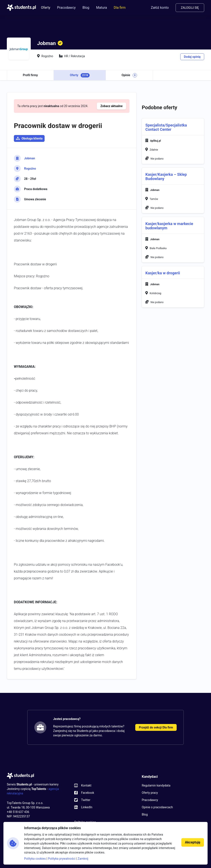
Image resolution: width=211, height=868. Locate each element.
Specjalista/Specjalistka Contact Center (166, 127)
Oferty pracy (150, 793)
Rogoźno (30, 169)
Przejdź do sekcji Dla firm (156, 727)
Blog (86, 8)
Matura (102, 8)
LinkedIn (87, 807)
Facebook (88, 793)
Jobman (30, 158)
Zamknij (83, 859)
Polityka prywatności (62, 859)
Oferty (46, 8)
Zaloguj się (190, 8)
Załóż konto (160, 8)
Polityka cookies (35, 859)
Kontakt (86, 785)
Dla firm (120, 8)
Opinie (129, 75)
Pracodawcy (66, 8)
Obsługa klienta (32, 138)
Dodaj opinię (192, 57)
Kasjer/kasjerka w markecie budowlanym (169, 226)
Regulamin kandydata (156, 785)
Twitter (86, 800)
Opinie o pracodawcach (157, 807)
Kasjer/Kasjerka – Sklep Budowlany (166, 177)
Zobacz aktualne (112, 106)
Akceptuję (193, 842)
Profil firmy (30, 75)
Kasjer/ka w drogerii (163, 273)
